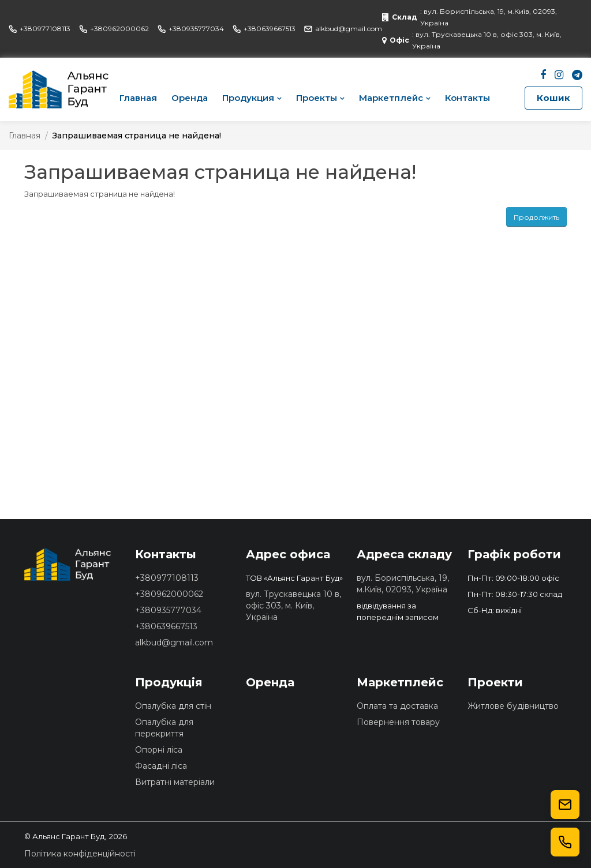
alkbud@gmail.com (343, 29)
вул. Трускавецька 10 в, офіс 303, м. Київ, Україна (293, 606)
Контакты (467, 98)
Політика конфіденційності (80, 854)
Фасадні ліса (161, 766)
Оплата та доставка (397, 706)
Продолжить (536, 217)
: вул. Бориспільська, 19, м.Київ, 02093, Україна (470, 17)
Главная (138, 98)
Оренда (190, 98)
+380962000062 (114, 29)
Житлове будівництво (513, 706)
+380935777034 (191, 29)
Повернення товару (398, 722)
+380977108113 (40, 29)
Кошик (553, 98)
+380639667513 (264, 29)
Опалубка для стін (173, 706)
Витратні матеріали (175, 782)
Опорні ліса (159, 750)
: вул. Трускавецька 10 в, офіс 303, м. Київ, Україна (472, 40)
